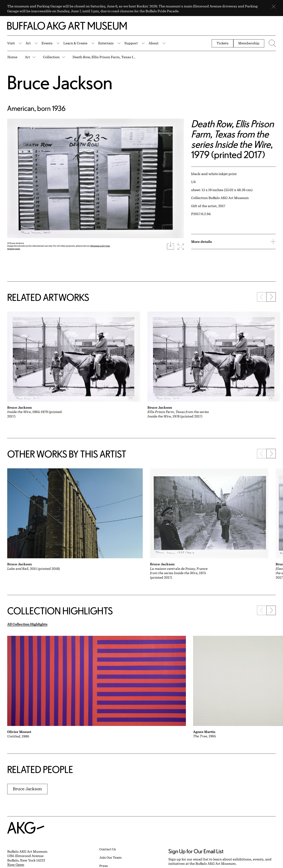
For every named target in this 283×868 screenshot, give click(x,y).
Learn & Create (75, 43)
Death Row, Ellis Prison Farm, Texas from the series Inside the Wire (104, 57)
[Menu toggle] (272, 43)
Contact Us (108, 849)
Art (28, 43)
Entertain (106, 43)
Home (12, 57)
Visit (11, 43)
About (154, 43)
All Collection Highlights (27, 624)
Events (47, 43)
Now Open (16, 865)
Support (131, 43)
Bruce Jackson (60, 82)
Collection (51, 57)
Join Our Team (110, 857)
